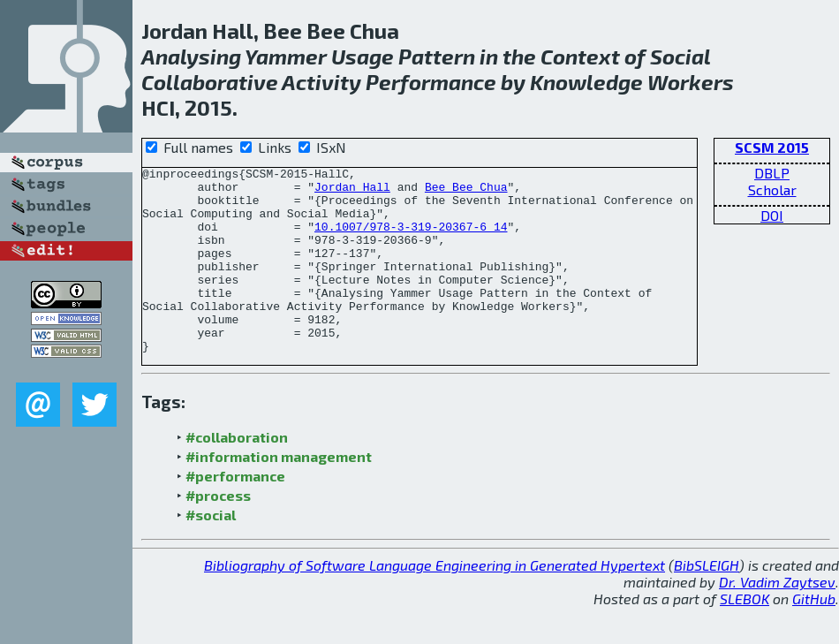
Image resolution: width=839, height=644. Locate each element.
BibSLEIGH (707, 602)
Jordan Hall (352, 192)
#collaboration (237, 474)
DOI (772, 215)
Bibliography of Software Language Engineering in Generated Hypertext (435, 602)
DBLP (772, 173)
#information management (279, 493)
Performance (431, 82)
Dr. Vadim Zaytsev (777, 619)
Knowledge (586, 82)
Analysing (191, 56)
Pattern (437, 56)
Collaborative (210, 82)
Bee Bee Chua (466, 192)
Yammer (286, 56)
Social (680, 56)
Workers (691, 82)
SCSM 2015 (772, 147)
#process (218, 532)
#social (211, 552)
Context (580, 56)
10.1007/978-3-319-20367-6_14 (411, 239)
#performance (235, 513)
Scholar (772, 189)
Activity (321, 82)
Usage (363, 56)
